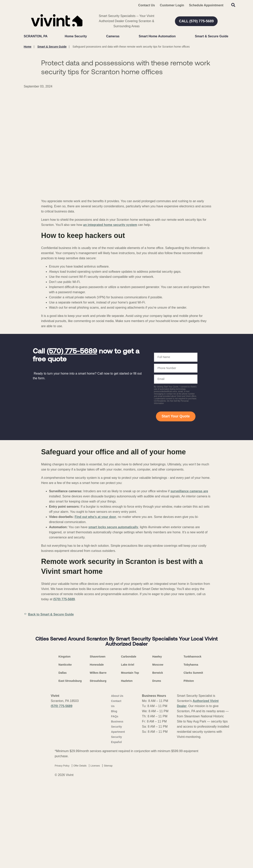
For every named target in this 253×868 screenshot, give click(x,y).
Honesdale (97, 747)
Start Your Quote (176, 416)
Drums (157, 763)
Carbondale (129, 739)
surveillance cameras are (189, 491)
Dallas (63, 755)
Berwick (158, 755)
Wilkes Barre (98, 755)
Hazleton (127, 763)
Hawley (157, 739)
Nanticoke (65, 747)
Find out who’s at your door (95, 517)
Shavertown (98, 739)
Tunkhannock (193, 739)
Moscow (158, 747)
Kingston (65, 739)
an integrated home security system (110, 225)
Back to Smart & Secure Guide (49, 614)
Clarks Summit (193, 755)
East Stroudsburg (70, 763)
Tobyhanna (191, 747)
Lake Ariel (127, 747)
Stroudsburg (98, 763)
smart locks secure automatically (113, 527)
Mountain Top (130, 755)
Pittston (189, 763)
